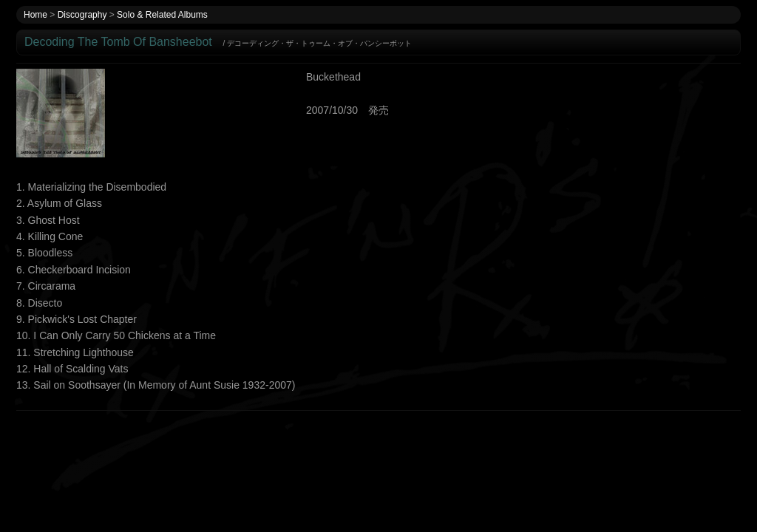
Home (35, 15)
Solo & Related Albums (162, 15)
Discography (82, 15)
